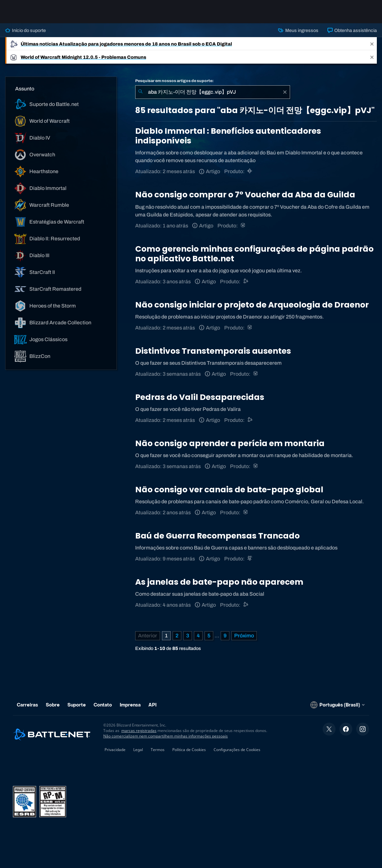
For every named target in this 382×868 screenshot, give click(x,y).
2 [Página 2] (177, 636)
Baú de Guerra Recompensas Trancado (217, 536)
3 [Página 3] (188, 636)
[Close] (372, 44)
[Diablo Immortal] (250, 171)
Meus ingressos (298, 30)
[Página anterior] (148, 636)
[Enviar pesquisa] (140, 92)
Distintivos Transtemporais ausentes (213, 351)
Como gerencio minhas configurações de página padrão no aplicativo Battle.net (254, 254)
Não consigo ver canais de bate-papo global (229, 490)
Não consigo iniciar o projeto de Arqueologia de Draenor (252, 305)
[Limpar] (285, 92)
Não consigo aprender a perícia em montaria (230, 443)
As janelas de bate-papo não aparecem (219, 582)
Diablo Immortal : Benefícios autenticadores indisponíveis (228, 136)
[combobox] (213, 92)
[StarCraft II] (250, 559)
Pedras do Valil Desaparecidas (200, 397)
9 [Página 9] (225, 636)
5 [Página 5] (209, 636)
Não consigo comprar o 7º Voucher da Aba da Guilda (245, 195)
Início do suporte (25, 30)
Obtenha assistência (352, 30)
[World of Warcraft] (243, 226)
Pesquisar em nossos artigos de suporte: (174, 81)
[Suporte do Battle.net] (246, 282)
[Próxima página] (244, 636)
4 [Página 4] (198, 636)
